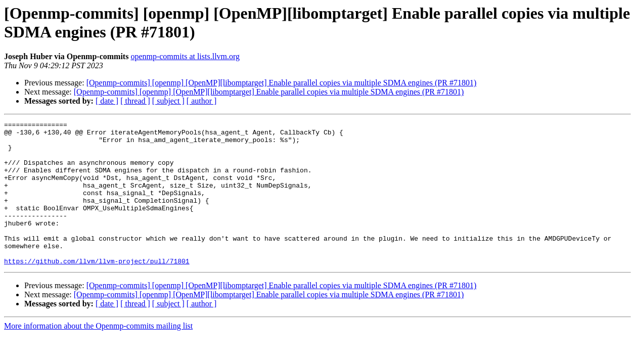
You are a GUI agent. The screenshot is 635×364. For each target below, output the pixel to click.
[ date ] (107, 101)
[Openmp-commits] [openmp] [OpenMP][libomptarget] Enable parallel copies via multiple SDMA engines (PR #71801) (282, 83)
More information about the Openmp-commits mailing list (98, 355)
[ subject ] (168, 101)
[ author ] (202, 101)
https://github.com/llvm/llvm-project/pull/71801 (97, 290)
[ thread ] (135, 101)
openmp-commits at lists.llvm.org (185, 56)
